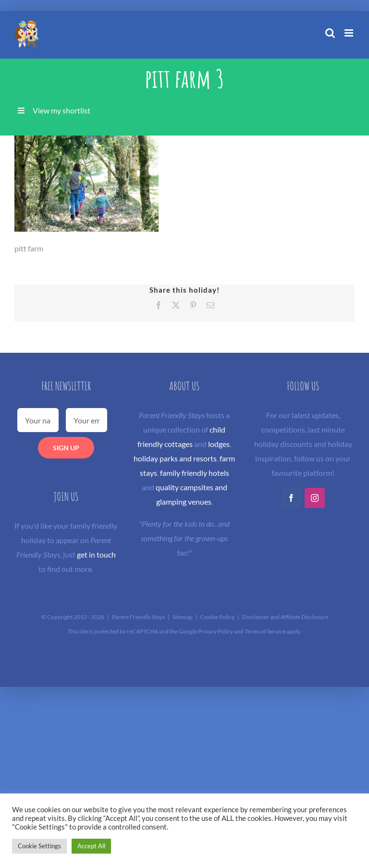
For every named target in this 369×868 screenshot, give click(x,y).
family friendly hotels (195, 473)
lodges (219, 444)
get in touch (96, 554)
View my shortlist (61, 110)
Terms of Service (265, 631)
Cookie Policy (217, 617)
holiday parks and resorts (175, 458)
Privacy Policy (215, 631)
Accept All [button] (91, 846)
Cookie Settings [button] (39, 846)
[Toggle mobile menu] (350, 33)
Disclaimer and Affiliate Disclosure (285, 617)
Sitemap (183, 617)
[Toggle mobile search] (330, 33)
